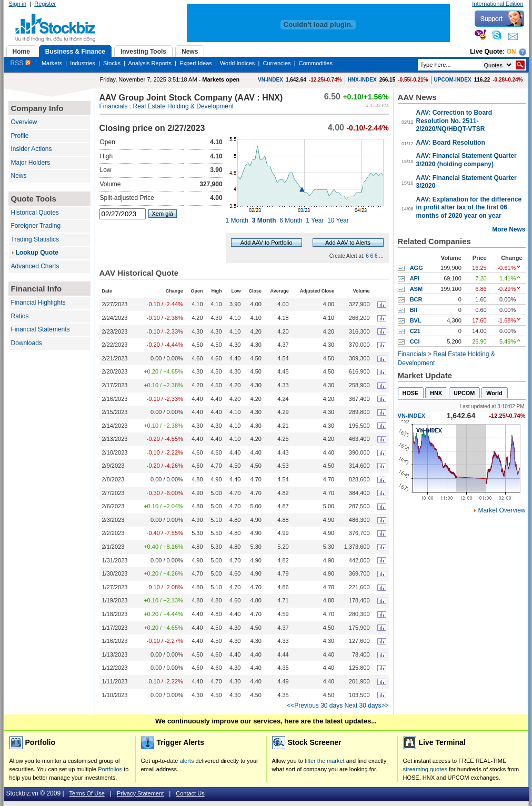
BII (414, 310)
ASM (416, 289)
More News (509, 229)
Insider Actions (32, 149)
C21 (415, 331)
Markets (52, 63)
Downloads (27, 343)
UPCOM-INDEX (453, 80)
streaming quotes (425, 769)
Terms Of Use (87, 793)
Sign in (18, 4)
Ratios (20, 316)
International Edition (498, 4)
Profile (20, 136)
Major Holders (31, 163)
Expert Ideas (196, 63)
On (511, 52)
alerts (187, 761)
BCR (416, 299)
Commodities (316, 63)
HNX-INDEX (362, 80)
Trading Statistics (35, 239)
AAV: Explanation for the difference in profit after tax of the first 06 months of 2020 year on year (469, 208)
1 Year (315, 220)
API (415, 278)
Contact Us (190, 793)
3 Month (264, 220)
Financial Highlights (38, 303)
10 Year (338, 220)
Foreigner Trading (36, 226)
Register (45, 4)
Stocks (112, 63)
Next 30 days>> (367, 706)
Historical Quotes (35, 213)
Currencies (277, 63)
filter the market (325, 761)
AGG (416, 268)
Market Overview (501, 510)
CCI (415, 341)
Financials (114, 106)
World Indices (237, 63)
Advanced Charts (35, 266)
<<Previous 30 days (315, 706)
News (19, 176)
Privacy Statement (140, 793)
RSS (21, 63)
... (381, 256)
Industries (83, 63)
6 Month (291, 220)
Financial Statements (41, 329)
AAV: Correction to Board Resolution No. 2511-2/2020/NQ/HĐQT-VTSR (454, 121)
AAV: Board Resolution (451, 143)
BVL (416, 320)
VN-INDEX (270, 80)
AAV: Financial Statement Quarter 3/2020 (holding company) (466, 160)
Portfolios (110, 769)
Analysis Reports (150, 63)
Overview (24, 122)
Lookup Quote (37, 253)
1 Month (237, 220)
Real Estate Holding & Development (183, 106)
